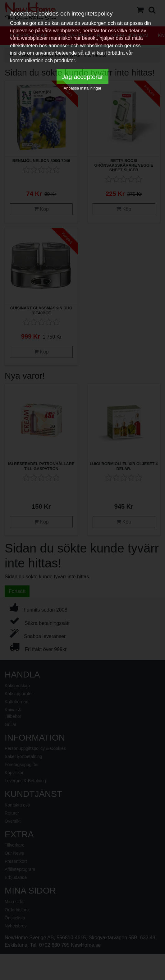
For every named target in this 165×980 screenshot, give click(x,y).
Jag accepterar (82, 77)
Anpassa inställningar (83, 88)
